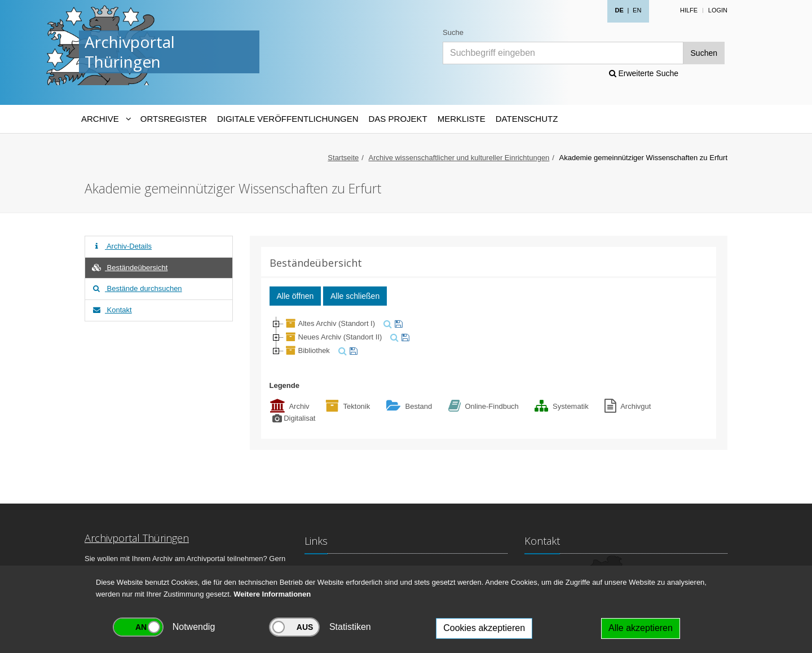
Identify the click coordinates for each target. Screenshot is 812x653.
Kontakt (111, 310)
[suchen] (386, 323)
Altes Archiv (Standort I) (330, 323)
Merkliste (462, 119)
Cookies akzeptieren (484, 628)
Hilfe (689, 10)
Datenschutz (527, 119)
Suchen (704, 53)
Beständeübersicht (129, 268)
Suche (453, 32)
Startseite (343, 158)
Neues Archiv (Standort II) (333, 337)
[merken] (397, 323)
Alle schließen (355, 296)
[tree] (489, 337)
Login (718, 10)
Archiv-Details (121, 246)
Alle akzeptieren (641, 628)
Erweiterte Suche (644, 73)
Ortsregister (174, 119)
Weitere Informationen (272, 594)
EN (637, 10)
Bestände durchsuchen (136, 288)
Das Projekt (398, 119)
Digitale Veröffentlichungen (288, 119)
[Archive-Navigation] (106, 119)
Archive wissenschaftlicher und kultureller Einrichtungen (459, 158)
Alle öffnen (295, 296)
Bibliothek (307, 350)
